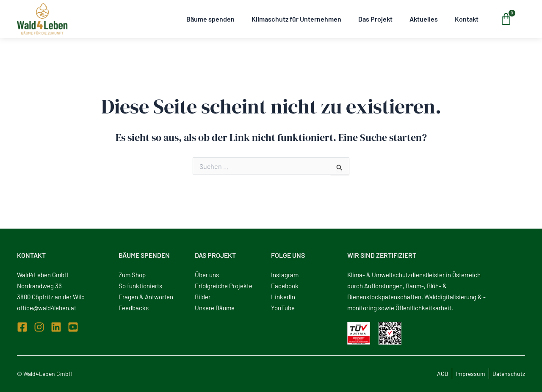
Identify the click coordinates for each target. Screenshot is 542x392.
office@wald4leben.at (47, 308)
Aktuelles (424, 19)
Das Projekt (375, 19)
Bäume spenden (210, 19)
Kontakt (467, 19)
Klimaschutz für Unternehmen (296, 19)
